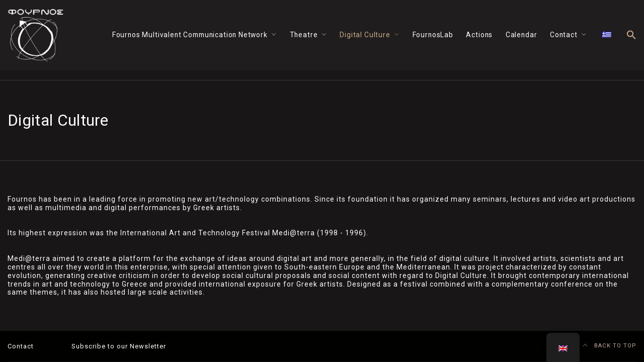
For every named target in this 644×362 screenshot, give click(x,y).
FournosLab (433, 35)
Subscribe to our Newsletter (119, 346)
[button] (631, 35)
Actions (479, 35)
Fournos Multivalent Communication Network (190, 35)
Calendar (521, 35)
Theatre (304, 35)
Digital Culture (365, 35)
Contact (564, 35)
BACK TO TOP (610, 346)
